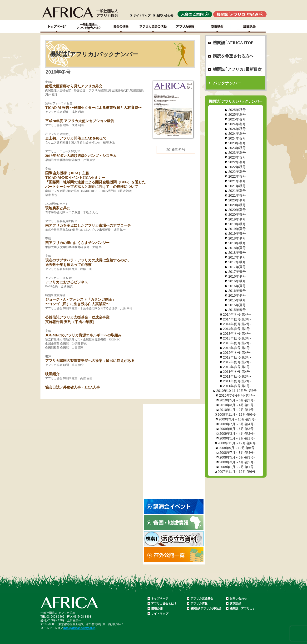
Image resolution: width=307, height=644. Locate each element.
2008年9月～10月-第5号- (237, 448)
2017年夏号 (237, 267)
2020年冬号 (237, 200)
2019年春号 (237, 234)
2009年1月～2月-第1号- (237, 438)
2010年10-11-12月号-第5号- (237, 391)
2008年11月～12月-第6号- (237, 443)
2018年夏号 (237, 248)
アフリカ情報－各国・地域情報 (185, 26)
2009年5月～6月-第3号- (237, 429)
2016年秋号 (237, 281)
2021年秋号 (237, 186)
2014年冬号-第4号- (237, 315)
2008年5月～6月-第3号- (237, 457)
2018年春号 (237, 253)
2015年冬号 (237, 295)
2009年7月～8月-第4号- (237, 424)
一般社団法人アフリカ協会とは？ (89, 26)
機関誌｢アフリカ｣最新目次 (237, 69)
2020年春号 (237, 215)
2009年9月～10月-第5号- (237, 419)
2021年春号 (237, 195)
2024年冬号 (237, 124)
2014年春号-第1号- (237, 329)
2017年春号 (237, 272)
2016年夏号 (237, 286)
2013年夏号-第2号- (237, 343)
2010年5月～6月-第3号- (237, 400)
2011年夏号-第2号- (237, 381)
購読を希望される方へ (233, 56)
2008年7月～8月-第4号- (237, 453)
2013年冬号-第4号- (237, 334)
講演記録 (250, 26)
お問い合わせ (165, 15)
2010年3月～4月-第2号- (237, 405)
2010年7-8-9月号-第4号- (237, 395)
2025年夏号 (237, 115)
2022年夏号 (237, 172)
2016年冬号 (237, 276)
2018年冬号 (237, 238)
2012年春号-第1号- (237, 367)
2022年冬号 (237, 162)
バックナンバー (227, 83)
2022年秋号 (237, 167)
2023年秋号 (237, 148)
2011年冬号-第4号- (237, 372)
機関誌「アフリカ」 (243, 609)
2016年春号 (237, 291)
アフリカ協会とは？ (164, 604)
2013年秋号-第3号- (237, 338)
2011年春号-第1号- (237, 386)
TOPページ (57, 26)
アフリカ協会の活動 (153, 26)
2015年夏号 (237, 305)
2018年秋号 (237, 243)
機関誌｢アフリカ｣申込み (206, 609)
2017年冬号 (237, 257)
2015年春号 (237, 310)
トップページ (160, 599)
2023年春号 (237, 157)
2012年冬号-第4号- (237, 353)
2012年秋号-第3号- (237, 357)
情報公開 (157, 609)
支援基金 (217, 26)
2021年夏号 (237, 191)
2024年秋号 (237, 129)
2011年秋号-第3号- (237, 376)
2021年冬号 (237, 181)
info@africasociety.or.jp (79, 628)
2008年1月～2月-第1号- (237, 467)
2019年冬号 (237, 219)
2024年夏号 (237, 134)
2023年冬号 (237, 143)
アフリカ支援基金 (202, 599)
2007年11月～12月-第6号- (237, 472)
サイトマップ (142, 15)
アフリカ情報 (199, 604)
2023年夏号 (237, 153)
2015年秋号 (237, 300)
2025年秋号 (237, 110)
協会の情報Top (121, 26)
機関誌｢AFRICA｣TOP (233, 43)
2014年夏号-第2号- (237, 324)
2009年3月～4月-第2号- (237, 434)
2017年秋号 (237, 262)
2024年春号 (237, 138)
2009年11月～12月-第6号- (237, 414)
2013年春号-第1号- (237, 348)
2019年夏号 (237, 229)
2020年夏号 (237, 210)
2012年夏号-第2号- (237, 362)
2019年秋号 (237, 224)
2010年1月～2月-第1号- (237, 410)
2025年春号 (237, 119)
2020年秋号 (237, 205)
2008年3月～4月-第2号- (237, 462)
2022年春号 (237, 176)
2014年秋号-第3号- (237, 319)
